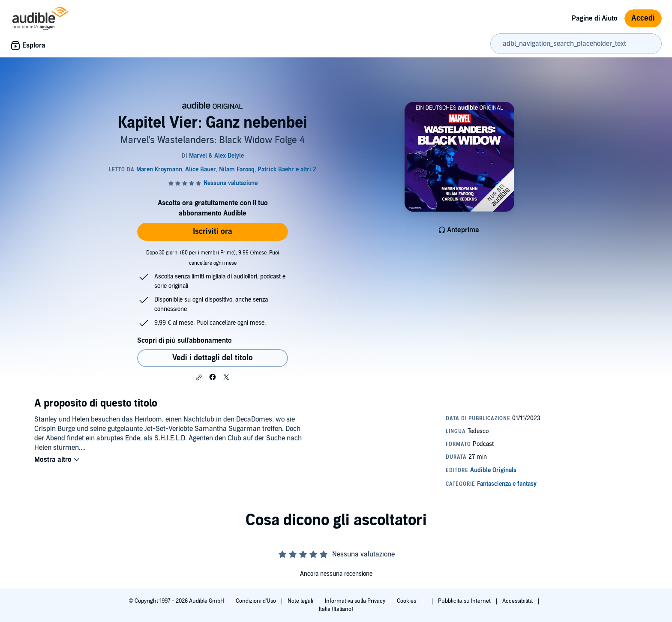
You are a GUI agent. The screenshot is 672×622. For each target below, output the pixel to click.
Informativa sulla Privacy (356, 601)
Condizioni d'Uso (256, 601)
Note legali (301, 601)
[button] (199, 377)
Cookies (407, 601)
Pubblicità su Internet (465, 601)
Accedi (643, 18)
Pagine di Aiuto (595, 18)
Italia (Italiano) (336, 609)
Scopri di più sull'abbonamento (184, 341)
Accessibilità (518, 601)
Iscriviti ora (213, 232)
